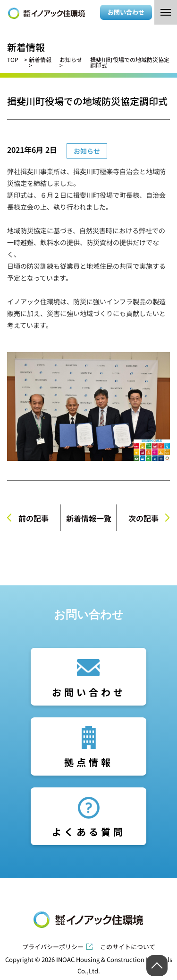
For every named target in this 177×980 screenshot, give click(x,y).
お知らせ (71, 59)
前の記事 (34, 518)
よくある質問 (89, 832)
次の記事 (143, 518)
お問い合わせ (126, 12)
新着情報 (40, 59)
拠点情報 (89, 762)
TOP (13, 59)
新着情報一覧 (89, 518)
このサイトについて (128, 947)
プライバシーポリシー (53, 947)
